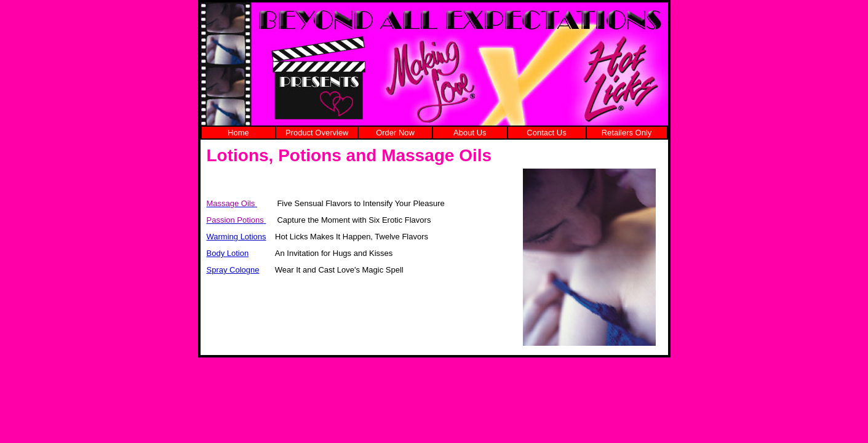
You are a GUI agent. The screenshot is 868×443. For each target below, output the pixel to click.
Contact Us (546, 133)
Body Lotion (228, 253)
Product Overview (317, 133)
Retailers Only (627, 133)
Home (238, 133)
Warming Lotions (237, 237)
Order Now (395, 133)
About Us (470, 133)
